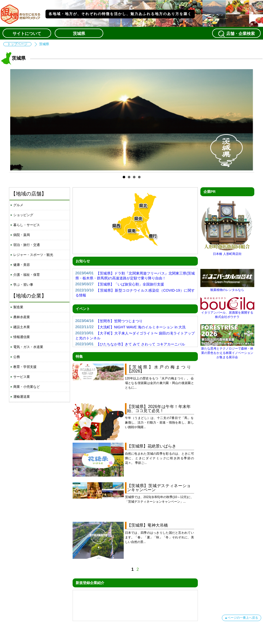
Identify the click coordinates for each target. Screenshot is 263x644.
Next (246, 120)
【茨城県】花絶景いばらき (152, 446)
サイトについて (27, 34)
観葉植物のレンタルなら (227, 288)
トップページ (17, 44)
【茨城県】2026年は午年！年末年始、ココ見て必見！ (159, 409)
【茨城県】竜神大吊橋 (147, 525)
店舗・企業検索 (236, 34)
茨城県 (79, 34)
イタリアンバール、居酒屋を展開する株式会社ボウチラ (227, 313)
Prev (17, 120)
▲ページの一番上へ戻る (242, 618)
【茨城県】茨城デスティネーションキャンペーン (159, 488)
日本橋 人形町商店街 (227, 252)
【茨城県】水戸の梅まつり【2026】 (159, 369)
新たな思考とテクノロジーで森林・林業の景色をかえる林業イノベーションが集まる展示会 (227, 351)
